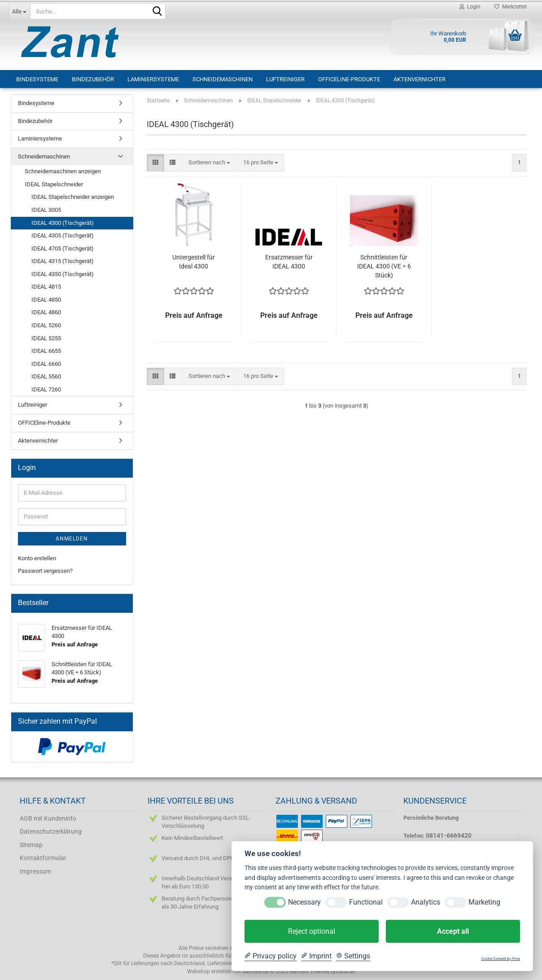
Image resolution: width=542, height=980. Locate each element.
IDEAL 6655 (46, 351)
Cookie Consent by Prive (500, 959)
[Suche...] (19, 11)
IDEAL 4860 (46, 312)
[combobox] (209, 163)
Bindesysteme (37, 79)
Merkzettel (510, 7)
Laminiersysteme (153, 79)
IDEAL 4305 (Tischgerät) (63, 235)
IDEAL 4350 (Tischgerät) (63, 274)
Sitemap (31, 845)
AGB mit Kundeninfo (48, 818)
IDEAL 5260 (46, 325)
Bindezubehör (93, 79)
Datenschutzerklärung (51, 831)
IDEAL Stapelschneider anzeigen (73, 197)
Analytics (426, 902)
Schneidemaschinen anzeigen (63, 171)
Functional (366, 902)
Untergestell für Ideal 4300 (194, 262)
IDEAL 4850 (46, 300)
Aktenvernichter (420, 79)
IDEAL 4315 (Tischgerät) (63, 261)
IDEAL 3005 (46, 210)
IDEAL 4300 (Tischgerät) (63, 223)
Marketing (484, 902)
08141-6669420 (449, 835)
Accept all (453, 931)
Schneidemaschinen (223, 79)
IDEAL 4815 (46, 287)
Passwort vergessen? (45, 571)
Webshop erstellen (209, 971)
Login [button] (470, 7)
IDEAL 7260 (46, 389)
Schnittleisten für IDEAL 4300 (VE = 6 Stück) (384, 266)
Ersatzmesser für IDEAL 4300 (289, 262)
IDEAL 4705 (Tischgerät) (63, 248)
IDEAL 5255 (46, 338)
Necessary (304, 902)
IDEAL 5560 (46, 376)
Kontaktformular (43, 858)
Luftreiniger (285, 79)
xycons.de (343, 971)
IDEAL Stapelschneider (54, 184)
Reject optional (312, 931)
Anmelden (72, 539)
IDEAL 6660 (46, 364)
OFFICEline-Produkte (349, 79)
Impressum (35, 871)
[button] (155, 163)
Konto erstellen (37, 558)
